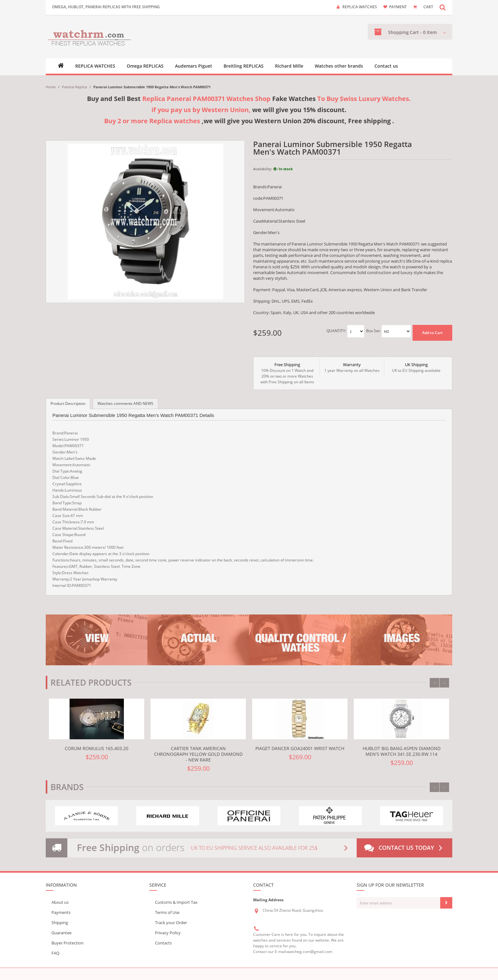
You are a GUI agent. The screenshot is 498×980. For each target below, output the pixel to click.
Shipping (60, 923)
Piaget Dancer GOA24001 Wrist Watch (300, 748)
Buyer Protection (67, 943)
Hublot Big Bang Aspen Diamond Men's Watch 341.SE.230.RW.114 (402, 751)
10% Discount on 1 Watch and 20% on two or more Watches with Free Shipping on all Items (287, 373)
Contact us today (405, 848)
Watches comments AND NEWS (125, 403)
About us (60, 902)
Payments (61, 912)
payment (398, 7)
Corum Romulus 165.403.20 (97, 748)
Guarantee (61, 933)
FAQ (55, 953)
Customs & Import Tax (176, 902)
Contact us (386, 66)
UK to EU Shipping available (416, 367)
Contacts (163, 943)
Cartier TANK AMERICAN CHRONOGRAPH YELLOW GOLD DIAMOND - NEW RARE (198, 754)
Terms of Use (167, 912)
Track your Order (171, 923)
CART (428, 7)
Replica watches (360, 7)
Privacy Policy (168, 933)
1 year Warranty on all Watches (352, 367)
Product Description (68, 403)
